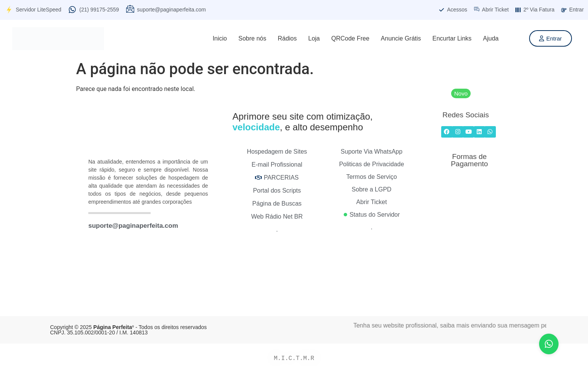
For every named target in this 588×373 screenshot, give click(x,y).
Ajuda (491, 38)
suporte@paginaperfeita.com (133, 226)
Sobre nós (253, 38)
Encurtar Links (452, 38)
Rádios (287, 38)
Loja (314, 38)
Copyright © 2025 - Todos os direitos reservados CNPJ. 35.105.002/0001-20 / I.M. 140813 (128, 330)
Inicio (220, 38)
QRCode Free (351, 38)
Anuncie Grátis (401, 38)
